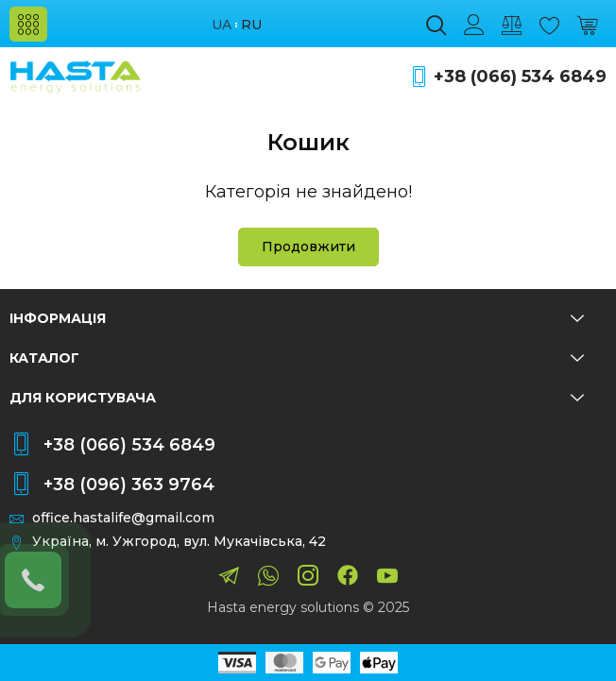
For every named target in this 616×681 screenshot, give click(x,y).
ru (251, 25)
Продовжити (308, 247)
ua (222, 25)
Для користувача (297, 398)
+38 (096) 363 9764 (129, 485)
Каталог (297, 358)
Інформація (297, 318)
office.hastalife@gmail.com (123, 518)
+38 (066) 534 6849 (520, 77)
